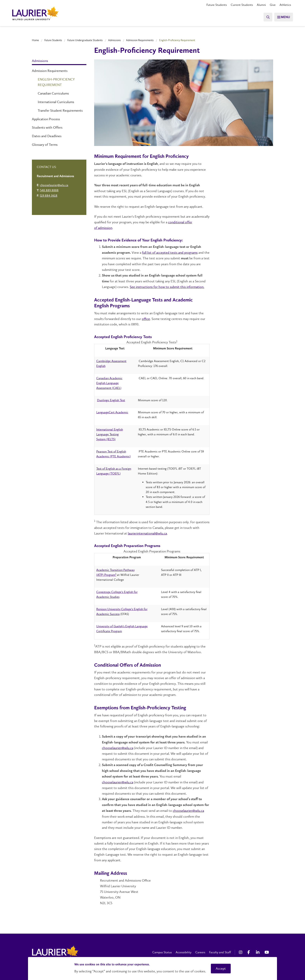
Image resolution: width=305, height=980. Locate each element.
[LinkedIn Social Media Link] (258, 952)
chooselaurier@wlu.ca (118, 748)
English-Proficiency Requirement (56, 82)
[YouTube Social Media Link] (267, 952)
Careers (200, 952)
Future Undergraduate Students (85, 40)
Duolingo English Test (111, 400)
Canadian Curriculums (53, 93)
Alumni (261, 5)
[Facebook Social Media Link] (250, 952)
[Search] (266, 17)
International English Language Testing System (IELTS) (110, 434)
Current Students (242, 5)
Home (35, 40)
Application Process (46, 119)
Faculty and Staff (220, 952)
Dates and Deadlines (47, 136)
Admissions (114, 40)
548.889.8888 (49, 190)
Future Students (217, 5)
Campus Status (162, 952)
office (146, 319)
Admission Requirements (140, 40)
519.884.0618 (49, 196)
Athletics (285, 5)
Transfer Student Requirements (60, 110)
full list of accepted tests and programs (170, 253)
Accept (221, 969)
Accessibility (184, 952)
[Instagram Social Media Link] (241, 952)
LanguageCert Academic (112, 412)
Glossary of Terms (45, 145)
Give (273, 5)
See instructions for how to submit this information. (167, 287)
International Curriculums (56, 102)
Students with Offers (47, 127)
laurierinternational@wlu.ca (147, 533)
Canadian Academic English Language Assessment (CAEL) (109, 383)
